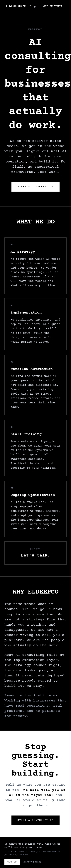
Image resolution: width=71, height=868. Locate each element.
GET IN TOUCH (53, 6)
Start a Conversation (35, 187)
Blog (33, 6)
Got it (12, 862)
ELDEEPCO (16, 6)
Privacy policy (32, 862)
